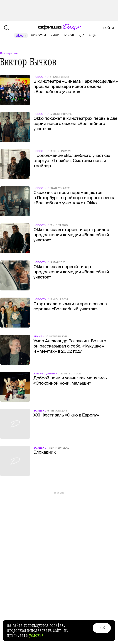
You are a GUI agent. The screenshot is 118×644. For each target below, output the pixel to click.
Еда (82, 35)
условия (36, 635)
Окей (102, 628)
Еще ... (94, 35)
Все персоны (9, 53)
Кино (55, 35)
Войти (109, 28)
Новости (39, 35)
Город (69, 35)
